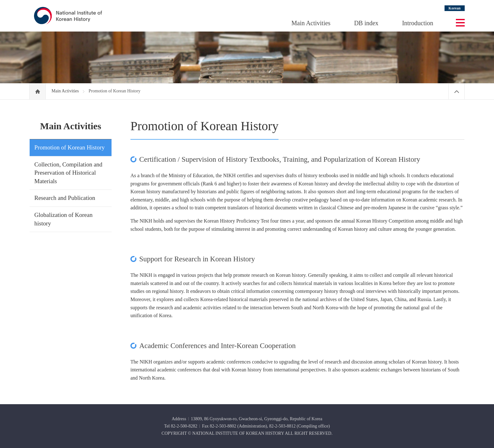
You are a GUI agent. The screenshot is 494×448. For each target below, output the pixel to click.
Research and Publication (65, 198)
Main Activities (311, 23)
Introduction (418, 23)
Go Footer (0, 0)
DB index (366, 23)
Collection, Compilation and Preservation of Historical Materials (68, 173)
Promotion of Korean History (69, 147)
